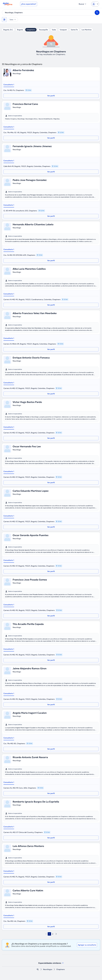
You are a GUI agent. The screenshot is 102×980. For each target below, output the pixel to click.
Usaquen (63, 30)
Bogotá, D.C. (8, 30)
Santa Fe (74, 30)
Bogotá (20, 30)
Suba (54, 30)
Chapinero (31, 30)
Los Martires (87, 30)
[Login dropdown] (95, 4)
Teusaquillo (43, 30)
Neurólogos (48, 969)
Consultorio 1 (9, 85)
